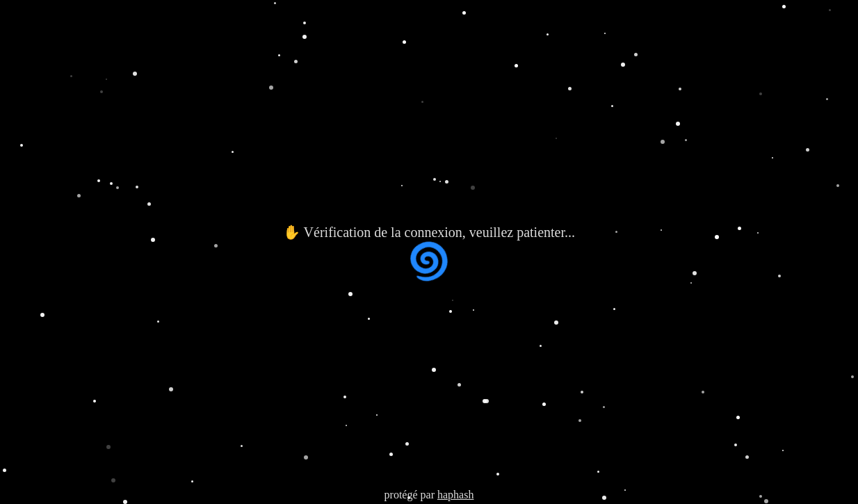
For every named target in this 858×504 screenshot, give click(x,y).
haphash (455, 495)
